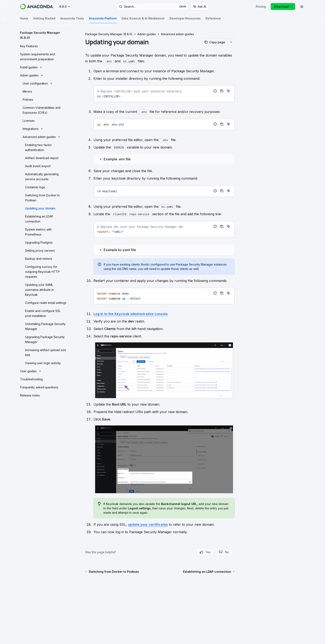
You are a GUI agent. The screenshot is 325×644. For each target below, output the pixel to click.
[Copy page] (215, 42)
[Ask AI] (228, 91)
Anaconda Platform (103, 20)
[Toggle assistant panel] (200, 7)
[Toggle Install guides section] (43, 67)
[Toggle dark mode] (302, 7)
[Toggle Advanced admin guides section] (43, 137)
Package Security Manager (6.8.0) (109, 34)
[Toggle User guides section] (43, 371)
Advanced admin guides (177, 34)
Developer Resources (185, 20)
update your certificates (148, 524)
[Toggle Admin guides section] (43, 75)
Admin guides (147, 34)
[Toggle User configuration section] (43, 83)
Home (24, 20)
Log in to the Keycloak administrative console (130, 314)
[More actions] (231, 42)
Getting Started (44, 20)
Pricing (261, 7)
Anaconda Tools (72, 20)
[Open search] (152, 7)
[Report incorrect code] (215, 91)
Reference (213, 20)
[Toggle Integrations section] (43, 128)
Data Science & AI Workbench (143, 20)
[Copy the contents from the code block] (222, 91)
